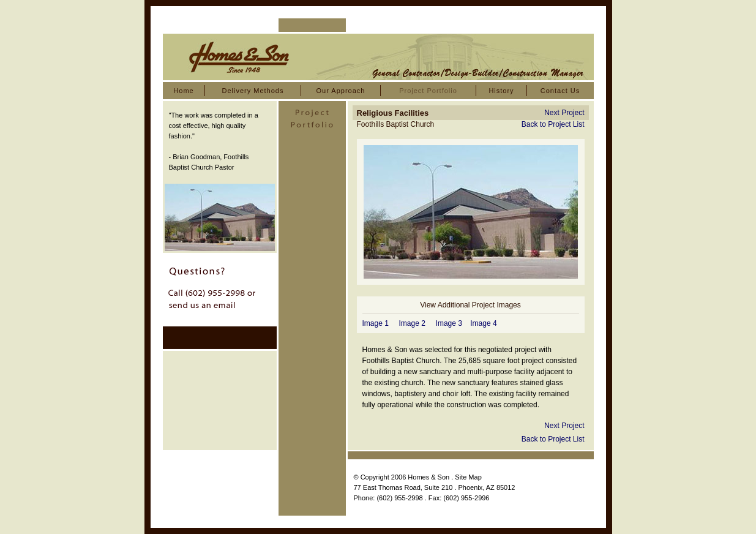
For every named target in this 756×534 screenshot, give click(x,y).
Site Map (468, 477)
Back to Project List (553, 124)
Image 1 (376, 323)
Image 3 (449, 323)
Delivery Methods (253, 91)
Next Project (564, 113)
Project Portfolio (428, 91)
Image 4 (483, 323)
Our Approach (341, 91)
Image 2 (412, 323)
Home (183, 91)
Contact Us (560, 91)
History (501, 91)
